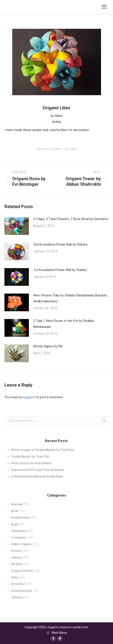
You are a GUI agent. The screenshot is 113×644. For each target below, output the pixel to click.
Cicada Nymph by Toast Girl (30, 456)
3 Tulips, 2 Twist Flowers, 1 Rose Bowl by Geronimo (71, 219)
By (71, 149)
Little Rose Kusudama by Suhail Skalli (37, 476)
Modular (17, 564)
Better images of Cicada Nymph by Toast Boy (43, 450)
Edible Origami (21, 544)
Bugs (15, 524)
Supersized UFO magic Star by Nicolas (38, 470)
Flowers (56, 149)
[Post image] (17, 226)
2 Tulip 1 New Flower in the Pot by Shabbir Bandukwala (64, 324)
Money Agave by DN (48, 346)
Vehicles (17, 597)
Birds (15, 511)
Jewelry (17, 557)
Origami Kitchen (22, 571)
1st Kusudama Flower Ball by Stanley (60, 270)
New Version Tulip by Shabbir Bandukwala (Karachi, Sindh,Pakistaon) (70, 298)
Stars (15, 577)
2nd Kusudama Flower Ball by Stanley (60, 244)
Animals (17, 504)
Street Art (18, 584)
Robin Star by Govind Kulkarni (31, 463)
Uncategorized (21, 591)
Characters (19, 531)
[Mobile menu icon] (104, 7)
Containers (19, 538)
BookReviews (21, 518)
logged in (29, 397)
